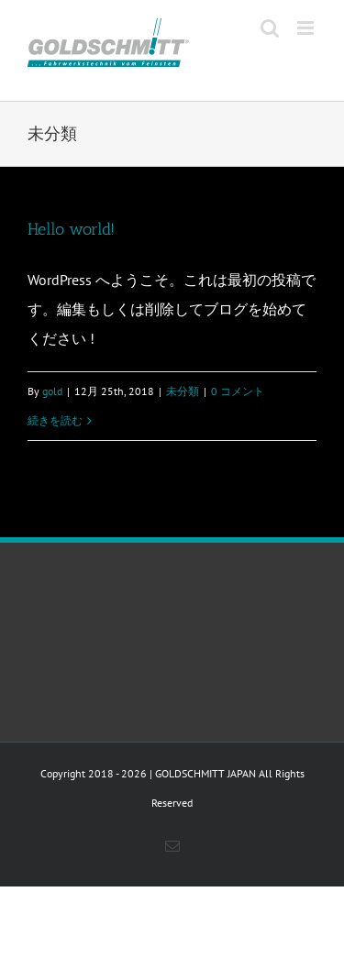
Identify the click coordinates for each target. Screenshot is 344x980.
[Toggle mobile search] (270, 28)
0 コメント (238, 391)
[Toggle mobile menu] (307, 28)
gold (52, 391)
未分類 (183, 391)
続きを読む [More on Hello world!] (55, 420)
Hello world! (71, 229)
